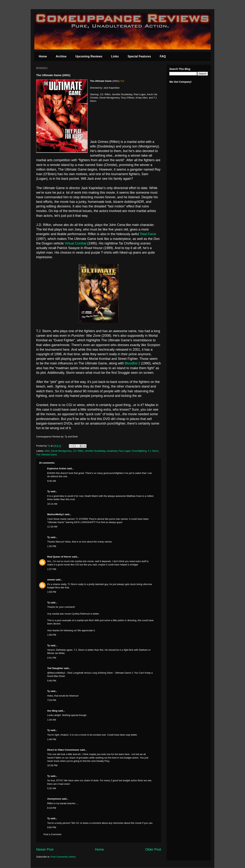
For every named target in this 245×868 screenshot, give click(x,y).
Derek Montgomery (61, 451)
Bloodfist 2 (132, 363)
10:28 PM (52, 765)
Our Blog (52, 711)
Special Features (139, 56)
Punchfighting (139, 451)
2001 (47, 451)
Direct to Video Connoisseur (63, 750)
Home (43, 56)
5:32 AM (52, 788)
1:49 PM (52, 739)
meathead (112, 451)
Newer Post (45, 849)
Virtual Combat (76, 243)
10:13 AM (52, 504)
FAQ (163, 56)
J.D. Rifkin (78, 451)
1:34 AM (52, 720)
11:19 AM (52, 527)
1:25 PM (52, 546)
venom (51, 580)
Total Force (148, 234)
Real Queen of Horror (59, 557)
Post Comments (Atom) (63, 857)
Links (115, 56)
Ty (48, 491)
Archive (61, 56)
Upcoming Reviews (89, 56)
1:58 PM (52, 592)
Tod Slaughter (55, 668)
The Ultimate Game (47, 455)
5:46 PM (52, 681)
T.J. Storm (153, 451)
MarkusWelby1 (56, 514)
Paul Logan (125, 451)
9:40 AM (52, 481)
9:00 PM (52, 827)
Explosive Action (57, 468)
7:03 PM (52, 700)
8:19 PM (52, 808)
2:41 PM (52, 658)
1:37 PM (52, 569)
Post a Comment (52, 834)
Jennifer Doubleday (95, 451)
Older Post (153, 849)
